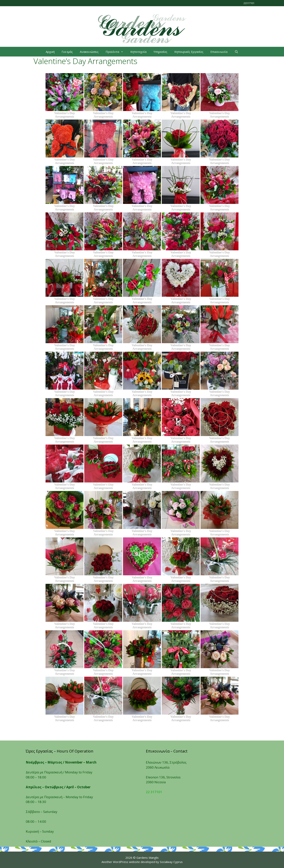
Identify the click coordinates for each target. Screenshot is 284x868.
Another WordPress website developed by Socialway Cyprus (142, 862)
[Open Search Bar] (236, 52)
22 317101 (154, 792)
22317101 (249, 3)
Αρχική (50, 52)
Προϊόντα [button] (116, 52)
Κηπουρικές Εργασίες (189, 52)
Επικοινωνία (219, 52)
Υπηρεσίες (160, 52)
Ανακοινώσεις (89, 52)
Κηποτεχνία (138, 52)
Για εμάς (67, 52)
